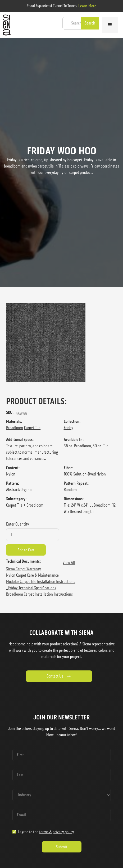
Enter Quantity (18, 524)
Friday (69, 428)
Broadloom (15, 428)
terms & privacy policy (56, 832)
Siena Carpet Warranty (24, 569)
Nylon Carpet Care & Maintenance (32, 575)
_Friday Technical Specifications (31, 588)
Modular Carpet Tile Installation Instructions (41, 582)
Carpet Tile (32, 428)
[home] (6, 25)
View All (69, 563)
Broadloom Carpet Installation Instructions (39, 594)
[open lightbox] (61, 342)
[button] (110, 25)
